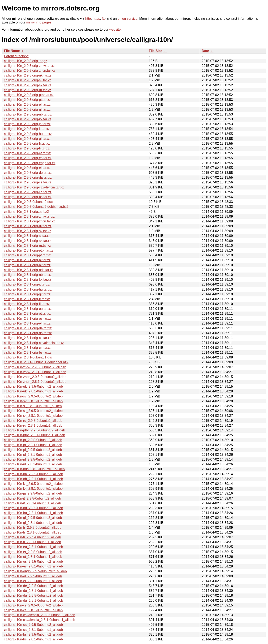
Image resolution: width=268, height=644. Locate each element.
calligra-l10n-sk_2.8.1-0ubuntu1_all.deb (33, 416)
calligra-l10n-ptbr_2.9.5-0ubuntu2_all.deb (35, 430)
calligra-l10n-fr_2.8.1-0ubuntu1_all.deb (33, 532)
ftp (104, 19)
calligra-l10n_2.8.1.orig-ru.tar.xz (27, 246)
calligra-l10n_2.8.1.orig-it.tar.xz (27, 284)
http (88, 19)
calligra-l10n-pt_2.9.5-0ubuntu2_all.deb (33, 440)
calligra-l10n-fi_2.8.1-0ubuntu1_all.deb (32, 542)
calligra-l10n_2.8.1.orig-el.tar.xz (27, 323)
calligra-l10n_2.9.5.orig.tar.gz (25, 61)
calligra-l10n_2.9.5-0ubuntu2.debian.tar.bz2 (36, 207)
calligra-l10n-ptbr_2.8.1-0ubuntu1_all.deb (35, 435)
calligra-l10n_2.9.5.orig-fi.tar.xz (27, 148)
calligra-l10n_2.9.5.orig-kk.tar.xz (28, 119)
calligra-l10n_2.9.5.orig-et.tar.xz (27, 153)
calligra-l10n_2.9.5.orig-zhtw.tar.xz (29, 66)
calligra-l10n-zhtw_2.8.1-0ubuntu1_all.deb (35, 372)
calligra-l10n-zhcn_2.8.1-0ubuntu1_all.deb (35, 382)
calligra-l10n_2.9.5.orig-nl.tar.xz (27, 110)
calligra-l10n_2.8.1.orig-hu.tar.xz (28, 289)
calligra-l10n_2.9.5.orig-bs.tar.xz (28, 197)
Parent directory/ (16, 56)
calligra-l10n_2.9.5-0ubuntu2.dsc (28, 202)
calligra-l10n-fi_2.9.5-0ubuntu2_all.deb (32, 537)
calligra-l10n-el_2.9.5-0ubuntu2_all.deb (33, 576)
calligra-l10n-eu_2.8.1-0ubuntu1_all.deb (33, 547)
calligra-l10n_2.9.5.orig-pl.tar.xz (27, 105)
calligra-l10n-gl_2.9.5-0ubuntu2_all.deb (33, 518)
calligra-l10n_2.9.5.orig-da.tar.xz (28, 177)
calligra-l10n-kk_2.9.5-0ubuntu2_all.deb (33, 484)
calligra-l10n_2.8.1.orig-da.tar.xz (28, 333)
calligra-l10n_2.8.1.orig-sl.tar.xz (27, 236)
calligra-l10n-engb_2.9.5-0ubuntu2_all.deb (35, 571)
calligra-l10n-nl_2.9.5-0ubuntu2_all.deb (33, 459)
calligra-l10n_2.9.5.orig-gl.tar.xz (27, 139)
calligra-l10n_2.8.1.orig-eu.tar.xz (28, 309)
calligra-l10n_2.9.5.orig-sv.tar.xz (28, 80)
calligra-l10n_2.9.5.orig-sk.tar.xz (28, 85)
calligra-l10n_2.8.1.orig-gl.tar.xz (27, 294)
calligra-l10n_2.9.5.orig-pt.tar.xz (27, 100)
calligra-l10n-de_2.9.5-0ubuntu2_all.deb (33, 586)
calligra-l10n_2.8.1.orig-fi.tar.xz (27, 304)
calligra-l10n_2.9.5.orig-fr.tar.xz (27, 143)
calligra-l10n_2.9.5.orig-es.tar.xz (28, 158)
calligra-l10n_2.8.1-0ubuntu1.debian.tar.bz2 (36, 362)
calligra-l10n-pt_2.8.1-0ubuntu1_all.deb (33, 445)
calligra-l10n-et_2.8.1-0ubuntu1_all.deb (33, 557)
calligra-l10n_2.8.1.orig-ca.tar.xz (28, 348)
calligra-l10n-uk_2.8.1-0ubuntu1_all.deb (33, 391)
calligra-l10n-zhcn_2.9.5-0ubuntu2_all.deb (35, 377)
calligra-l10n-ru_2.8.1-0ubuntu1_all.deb (33, 425)
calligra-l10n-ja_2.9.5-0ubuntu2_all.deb (33, 493)
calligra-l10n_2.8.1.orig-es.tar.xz (28, 319)
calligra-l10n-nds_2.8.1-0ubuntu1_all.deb (34, 469)
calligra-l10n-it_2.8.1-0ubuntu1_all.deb (32, 503)
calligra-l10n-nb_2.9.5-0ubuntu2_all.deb (33, 474)
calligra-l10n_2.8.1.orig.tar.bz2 (26, 212)
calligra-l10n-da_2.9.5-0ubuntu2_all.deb (33, 595)
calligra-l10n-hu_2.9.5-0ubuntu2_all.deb (33, 508)
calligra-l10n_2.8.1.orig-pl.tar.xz (27, 260)
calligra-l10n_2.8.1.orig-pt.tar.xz (27, 255)
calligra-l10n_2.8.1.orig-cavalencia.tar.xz (34, 343)
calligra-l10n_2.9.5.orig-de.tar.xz (28, 173)
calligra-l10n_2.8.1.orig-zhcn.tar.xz (30, 221)
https (96, 19)
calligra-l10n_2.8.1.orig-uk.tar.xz (28, 226)
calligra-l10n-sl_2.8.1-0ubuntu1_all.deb (33, 406)
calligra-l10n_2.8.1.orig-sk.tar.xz (28, 241)
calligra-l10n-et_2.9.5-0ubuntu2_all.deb (33, 552)
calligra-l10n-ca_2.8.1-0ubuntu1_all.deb (33, 630)
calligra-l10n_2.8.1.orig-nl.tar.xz (27, 265)
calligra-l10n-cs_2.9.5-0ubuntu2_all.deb (33, 605)
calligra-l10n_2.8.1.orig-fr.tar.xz (27, 299)
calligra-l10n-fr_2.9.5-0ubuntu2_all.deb (33, 528)
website (115, 29)
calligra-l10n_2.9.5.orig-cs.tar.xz (28, 182)
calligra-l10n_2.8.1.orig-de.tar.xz (28, 328)
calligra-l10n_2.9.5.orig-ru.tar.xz (27, 90)
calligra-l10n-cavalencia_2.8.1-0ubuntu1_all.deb (40, 620)
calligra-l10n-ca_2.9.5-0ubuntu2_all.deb (33, 625)
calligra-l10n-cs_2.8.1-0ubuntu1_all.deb (33, 610)
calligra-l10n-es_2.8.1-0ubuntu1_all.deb (33, 566)
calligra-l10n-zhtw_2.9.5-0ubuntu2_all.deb (35, 367)
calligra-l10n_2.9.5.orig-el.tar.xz (27, 168)
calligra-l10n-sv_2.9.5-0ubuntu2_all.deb (33, 396)
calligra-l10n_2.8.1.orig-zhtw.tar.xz (29, 216)
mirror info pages (39, 22)
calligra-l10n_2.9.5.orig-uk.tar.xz (28, 75)
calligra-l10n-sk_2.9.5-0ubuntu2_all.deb (33, 411)
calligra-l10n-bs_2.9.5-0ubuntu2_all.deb (33, 634)
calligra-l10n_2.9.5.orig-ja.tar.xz (27, 124)
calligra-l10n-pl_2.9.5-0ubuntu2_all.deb (33, 450)
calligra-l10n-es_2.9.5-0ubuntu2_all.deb (33, 562)
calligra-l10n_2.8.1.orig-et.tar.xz (27, 314)
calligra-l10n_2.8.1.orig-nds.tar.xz (29, 270)
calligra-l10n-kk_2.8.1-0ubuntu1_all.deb (33, 489)
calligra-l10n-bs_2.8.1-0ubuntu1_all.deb (33, 639)
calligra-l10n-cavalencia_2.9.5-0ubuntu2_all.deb (40, 615)
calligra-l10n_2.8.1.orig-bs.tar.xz (28, 353)
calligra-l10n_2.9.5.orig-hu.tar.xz (28, 134)
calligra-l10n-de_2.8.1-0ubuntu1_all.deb (33, 591)
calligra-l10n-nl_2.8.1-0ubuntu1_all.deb (33, 464)
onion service (128, 19)
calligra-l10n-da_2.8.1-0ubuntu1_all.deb (33, 601)
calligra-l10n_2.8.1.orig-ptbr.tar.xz (29, 250)
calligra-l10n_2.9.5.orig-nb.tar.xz (28, 114)
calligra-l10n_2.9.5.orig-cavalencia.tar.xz (34, 187)
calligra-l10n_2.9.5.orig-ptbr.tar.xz (29, 95)
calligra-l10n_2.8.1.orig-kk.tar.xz (28, 280)
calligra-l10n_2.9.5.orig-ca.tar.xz (28, 192)
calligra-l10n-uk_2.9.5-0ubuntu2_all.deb (33, 386)
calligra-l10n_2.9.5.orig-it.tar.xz (27, 129)
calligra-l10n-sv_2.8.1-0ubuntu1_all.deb (33, 401)
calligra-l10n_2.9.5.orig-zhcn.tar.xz (30, 71)
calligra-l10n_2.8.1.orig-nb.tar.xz (28, 275)
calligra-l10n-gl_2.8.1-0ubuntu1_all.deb (33, 523)
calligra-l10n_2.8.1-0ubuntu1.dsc (28, 357)
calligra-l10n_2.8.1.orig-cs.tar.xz (28, 338)
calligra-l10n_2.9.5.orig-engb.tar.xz (30, 163)
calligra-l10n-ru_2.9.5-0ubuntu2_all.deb (33, 421)
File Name (12, 51)
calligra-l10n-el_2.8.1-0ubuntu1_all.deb (33, 581)
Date (205, 51)
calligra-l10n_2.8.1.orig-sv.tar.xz (28, 231)
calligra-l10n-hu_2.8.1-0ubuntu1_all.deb (33, 513)
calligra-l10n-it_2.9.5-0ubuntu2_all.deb (32, 498)
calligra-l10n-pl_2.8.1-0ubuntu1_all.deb (33, 455)
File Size (156, 51)
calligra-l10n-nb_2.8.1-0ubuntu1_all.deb (33, 479)
